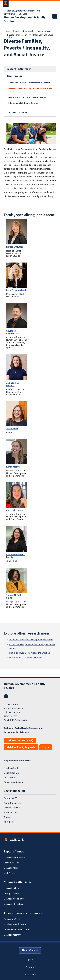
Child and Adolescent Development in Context (29, 83)
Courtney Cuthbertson (13, 332)
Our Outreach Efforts (17, 113)
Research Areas (44, 31)
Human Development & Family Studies (25, 19)
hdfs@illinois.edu (19, 720)
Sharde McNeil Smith (14, 597)
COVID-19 (8, 822)
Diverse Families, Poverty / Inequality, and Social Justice (30, 90)
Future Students (12, 813)
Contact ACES (10, 798)
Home (7, 31)
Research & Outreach (23, 31)
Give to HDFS (10, 778)
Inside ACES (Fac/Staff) (20, 740)
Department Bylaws (13, 782)
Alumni (7, 817)
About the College (12, 803)
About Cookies (30, 950)
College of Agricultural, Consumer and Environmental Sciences (22, 12)
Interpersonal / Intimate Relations (24, 103)
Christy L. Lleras (14, 510)
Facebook (6, 696)
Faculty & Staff (11, 768)
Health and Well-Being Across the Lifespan (27, 97)
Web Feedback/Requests (21, 747)
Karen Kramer (13, 467)
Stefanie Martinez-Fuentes (16, 556)
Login (46, 747)
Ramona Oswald (15, 247)
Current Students (12, 808)
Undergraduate (11, 773)
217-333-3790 (10, 716)
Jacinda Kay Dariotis (13, 384)
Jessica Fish (12, 429)
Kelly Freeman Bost (16, 290)
